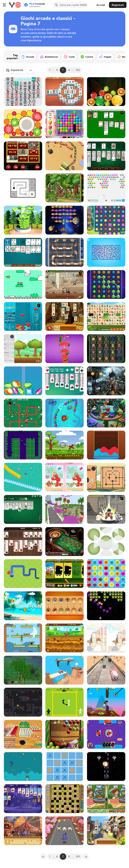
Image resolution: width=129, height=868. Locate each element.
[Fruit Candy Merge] (106, 92)
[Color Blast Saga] (106, 445)
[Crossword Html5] (64, 799)
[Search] (56, 5)
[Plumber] (64, 252)
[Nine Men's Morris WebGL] (106, 477)
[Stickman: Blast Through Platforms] (23, 220)
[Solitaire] (106, 124)
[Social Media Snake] (23, 477)
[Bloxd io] (64, 509)
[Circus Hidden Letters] (23, 831)
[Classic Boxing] (64, 702)
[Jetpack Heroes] (106, 702)
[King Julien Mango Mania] (64, 734)
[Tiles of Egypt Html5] (64, 316)
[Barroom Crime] (106, 413)
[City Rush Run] (64, 831)
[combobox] (19, 70)
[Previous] (43, 857)
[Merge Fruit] (23, 124)
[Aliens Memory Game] (106, 349)
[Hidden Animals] (64, 188)
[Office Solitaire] (23, 252)
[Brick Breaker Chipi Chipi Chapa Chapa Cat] (23, 445)
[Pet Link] (106, 316)
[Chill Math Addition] (23, 156)
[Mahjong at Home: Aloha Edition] (64, 92)
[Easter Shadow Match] (64, 574)
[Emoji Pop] (106, 188)
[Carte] (69, 57)
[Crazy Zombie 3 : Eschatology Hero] (106, 509)
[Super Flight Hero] (23, 766)
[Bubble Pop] (106, 574)
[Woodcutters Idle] (23, 349)
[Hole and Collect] (23, 734)
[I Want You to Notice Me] (106, 638)
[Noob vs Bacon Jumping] (23, 284)
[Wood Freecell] (23, 542)
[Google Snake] (23, 574)
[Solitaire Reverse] (23, 799)
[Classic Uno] (106, 734)
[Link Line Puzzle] (23, 188)
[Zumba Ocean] (64, 413)
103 (78, 70)
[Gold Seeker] (64, 638)
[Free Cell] (64, 381)
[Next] (120, 56)
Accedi (101, 5)
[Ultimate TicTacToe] (64, 766)
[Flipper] (105, 57)
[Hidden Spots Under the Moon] (106, 381)
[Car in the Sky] (64, 670)
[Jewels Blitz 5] (106, 220)
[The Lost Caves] (23, 702)
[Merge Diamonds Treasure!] (23, 381)
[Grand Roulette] (64, 542)
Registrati (118, 5)
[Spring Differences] (106, 799)
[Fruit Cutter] (23, 606)
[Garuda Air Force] (106, 766)
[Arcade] (28, 57)
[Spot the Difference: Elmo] (64, 477)
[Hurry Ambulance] (106, 670)
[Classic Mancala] (64, 606)
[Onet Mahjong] (23, 92)
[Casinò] (87, 57)
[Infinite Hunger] (23, 638)
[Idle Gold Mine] (64, 156)
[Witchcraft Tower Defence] (23, 413)
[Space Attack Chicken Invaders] (64, 220)
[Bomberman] (49, 57)
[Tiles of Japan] (106, 831)
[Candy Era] (64, 124)
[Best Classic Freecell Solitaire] (106, 156)
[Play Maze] (106, 252)
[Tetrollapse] (23, 316)
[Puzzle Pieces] (106, 542)
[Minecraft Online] (23, 670)
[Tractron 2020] (106, 606)
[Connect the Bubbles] (106, 284)
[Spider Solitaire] (23, 509)
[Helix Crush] (64, 349)
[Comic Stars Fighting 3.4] (64, 284)
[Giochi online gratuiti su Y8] (15, 5)
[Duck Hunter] (64, 445)
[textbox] (19, 70)
